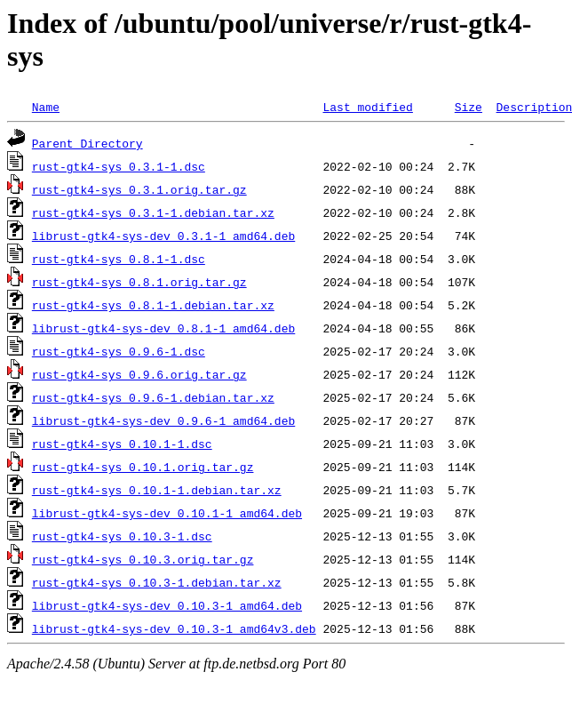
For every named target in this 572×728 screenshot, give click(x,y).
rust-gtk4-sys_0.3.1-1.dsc (119, 166)
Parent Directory (87, 143)
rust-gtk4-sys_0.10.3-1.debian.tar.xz (157, 582)
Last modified (367, 107)
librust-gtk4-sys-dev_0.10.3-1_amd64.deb (167, 605)
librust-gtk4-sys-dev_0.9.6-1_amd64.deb (163, 420)
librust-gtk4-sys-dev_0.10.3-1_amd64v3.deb (174, 628)
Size (469, 107)
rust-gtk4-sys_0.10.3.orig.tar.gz (143, 559)
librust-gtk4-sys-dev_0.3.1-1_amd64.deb (163, 236)
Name (46, 107)
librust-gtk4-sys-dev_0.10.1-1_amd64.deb (167, 513)
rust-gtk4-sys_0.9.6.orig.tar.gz (139, 374)
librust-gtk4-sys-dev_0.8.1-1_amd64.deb (163, 328)
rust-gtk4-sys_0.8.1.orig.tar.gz (139, 282)
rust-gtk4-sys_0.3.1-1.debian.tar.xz (153, 212)
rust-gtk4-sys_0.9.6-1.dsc (119, 351)
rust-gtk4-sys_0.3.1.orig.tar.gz (139, 189)
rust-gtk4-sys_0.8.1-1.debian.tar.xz (153, 305)
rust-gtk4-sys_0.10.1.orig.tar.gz (143, 467)
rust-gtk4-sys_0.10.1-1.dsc (122, 444)
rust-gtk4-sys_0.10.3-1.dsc (122, 536)
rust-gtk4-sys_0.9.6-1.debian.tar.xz (153, 397)
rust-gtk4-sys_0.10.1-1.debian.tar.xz (157, 490)
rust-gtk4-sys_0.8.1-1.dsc (119, 259)
